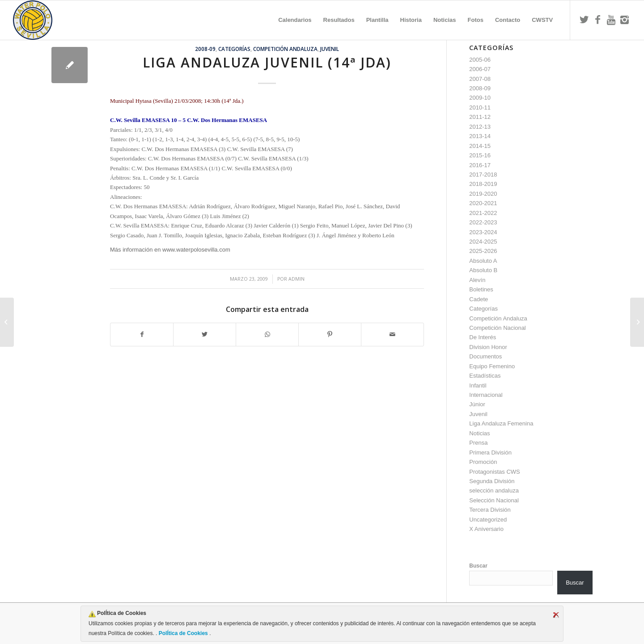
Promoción (483, 462)
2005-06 (480, 60)
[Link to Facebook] (597, 20)
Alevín (477, 280)
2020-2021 (483, 203)
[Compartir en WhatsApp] (267, 335)
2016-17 (480, 165)
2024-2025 (483, 242)
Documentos (485, 356)
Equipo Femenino (492, 366)
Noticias (479, 433)
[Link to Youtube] (611, 20)
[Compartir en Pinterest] (330, 335)
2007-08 (480, 79)
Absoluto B (483, 270)
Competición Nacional (497, 328)
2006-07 (480, 69)
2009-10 (480, 98)
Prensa (478, 443)
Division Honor (488, 347)
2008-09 (205, 49)
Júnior (477, 404)
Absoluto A (483, 261)
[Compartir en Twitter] (205, 335)
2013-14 (480, 136)
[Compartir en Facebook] (142, 335)
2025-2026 (483, 251)
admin (297, 279)
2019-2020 (483, 194)
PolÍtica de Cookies (183, 633)
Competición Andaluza (285, 49)
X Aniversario (486, 529)
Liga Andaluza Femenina (501, 423)
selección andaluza (494, 490)
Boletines (481, 289)
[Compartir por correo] (392, 335)
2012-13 (480, 127)
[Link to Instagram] (624, 20)
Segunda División (492, 481)
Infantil (478, 385)
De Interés (483, 337)
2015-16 (480, 155)
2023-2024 (483, 232)
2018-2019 (483, 184)
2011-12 (480, 117)
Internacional (486, 395)
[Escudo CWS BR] (33, 20)
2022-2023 (483, 222)
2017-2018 (483, 175)
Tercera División (490, 510)
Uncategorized (488, 520)
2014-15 (480, 146)
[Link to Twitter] (584, 20)
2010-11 (480, 107)
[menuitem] (295, 20)
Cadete (479, 299)
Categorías (234, 49)
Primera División (490, 452)
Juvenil (330, 49)
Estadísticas (485, 376)
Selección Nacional (494, 500)
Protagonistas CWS (494, 472)
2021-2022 (483, 213)
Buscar (478, 566)
